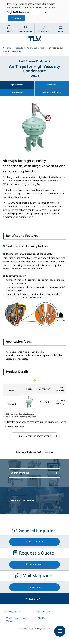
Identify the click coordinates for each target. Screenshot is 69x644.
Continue (17, 18)
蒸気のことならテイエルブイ (34, 39)
